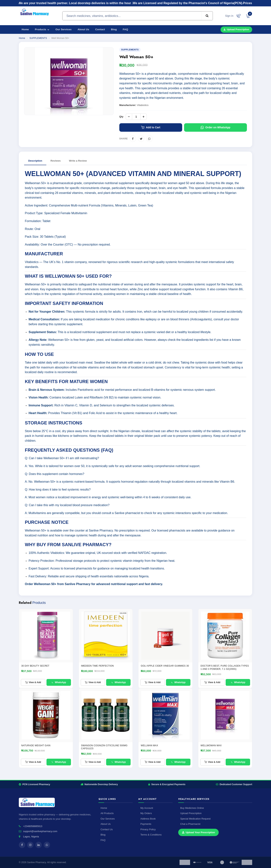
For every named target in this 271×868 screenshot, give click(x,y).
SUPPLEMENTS (38, 38)
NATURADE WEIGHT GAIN (36, 746)
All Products (107, 813)
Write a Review (78, 161)
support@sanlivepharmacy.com (40, 831)
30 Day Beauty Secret (35, 666)
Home (25, 29)
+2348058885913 (33, 826)
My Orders (146, 813)
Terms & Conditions (151, 835)
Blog (114, 29)
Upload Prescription (236, 29)
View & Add (33, 682)
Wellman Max (149, 746)
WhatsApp (59, 682)
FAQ (125, 29)
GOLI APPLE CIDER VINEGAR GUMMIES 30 (165, 666)
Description (35, 161)
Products (42, 29)
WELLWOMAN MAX (211, 746)
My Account (147, 808)
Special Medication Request (195, 819)
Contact (100, 29)
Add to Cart (151, 127)
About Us (83, 29)
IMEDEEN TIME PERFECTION (97, 666)
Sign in (229, 16)
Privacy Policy (148, 829)
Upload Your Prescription (199, 832)
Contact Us (107, 829)
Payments (146, 824)
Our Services (64, 29)
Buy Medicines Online (192, 808)
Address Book (148, 819)
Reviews (56, 161)
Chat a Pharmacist (190, 824)
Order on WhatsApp (215, 127)
